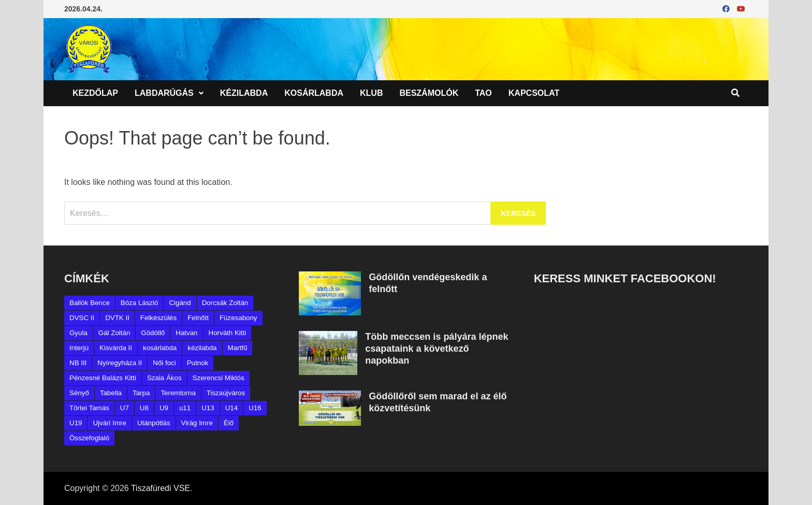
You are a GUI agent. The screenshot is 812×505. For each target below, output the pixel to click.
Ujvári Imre (109, 423)
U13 (208, 408)
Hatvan (186, 333)
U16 (255, 408)
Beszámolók (429, 93)
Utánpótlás (154, 423)
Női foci (164, 363)
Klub (371, 93)
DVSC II (82, 318)
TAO (483, 93)
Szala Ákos (164, 378)
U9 (164, 408)
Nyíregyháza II (120, 363)
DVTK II (117, 318)
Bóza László (140, 303)
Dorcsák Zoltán (225, 303)
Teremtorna (178, 393)
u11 (185, 408)
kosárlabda (160, 348)
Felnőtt (198, 318)
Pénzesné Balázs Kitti (103, 378)
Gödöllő (153, 333)
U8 (144, 408)
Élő (229, 423)
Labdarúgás (164, 93)
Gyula (78, 333)
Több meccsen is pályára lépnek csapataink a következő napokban (437, 349)
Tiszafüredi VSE (161, 488)
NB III (78, 363)
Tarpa (141, 393)
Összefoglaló (89, 438)
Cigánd (180, 303)
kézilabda (202, 348)
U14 (231, 408)
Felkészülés (158, 318)
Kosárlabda (314, 93)
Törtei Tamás (89, 408)
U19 (76, 423)
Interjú (79, 348)
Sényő (79, 393)
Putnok (198, 363)
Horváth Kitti (228, 333)
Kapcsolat (534, 93)
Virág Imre (197, 423)
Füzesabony (238, 318)
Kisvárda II (116, 348)
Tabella (111, 393)
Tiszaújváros (226, 393)
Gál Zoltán (114, 333)
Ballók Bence (90, 303)
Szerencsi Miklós (219, 378)
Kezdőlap (95, 93)
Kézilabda (244, 93)
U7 (125, 408)
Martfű (238, 348)
